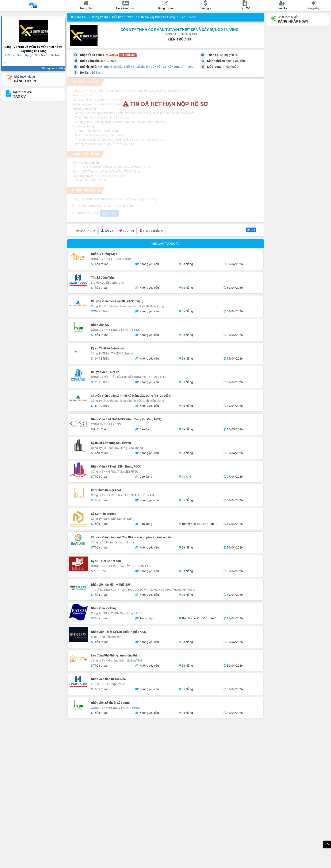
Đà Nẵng (98, 73)
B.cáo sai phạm (151, 231)
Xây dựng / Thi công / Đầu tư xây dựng (193, 67)
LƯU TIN (127, 231)
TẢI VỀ (107, 231)
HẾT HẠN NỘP (128, 55)
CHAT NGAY (85, 231)
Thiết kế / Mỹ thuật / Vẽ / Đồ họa (145, 67)
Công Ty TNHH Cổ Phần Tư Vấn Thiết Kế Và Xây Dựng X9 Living (134, 17)
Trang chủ (79, 17)
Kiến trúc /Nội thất (110, 67)
